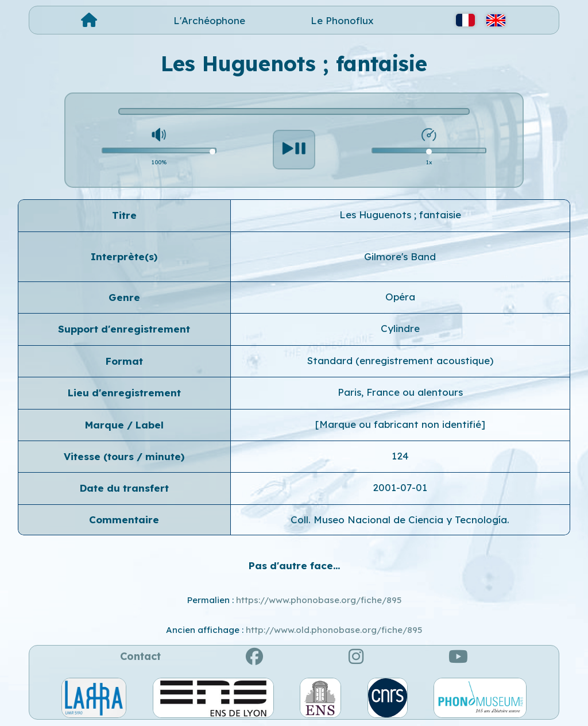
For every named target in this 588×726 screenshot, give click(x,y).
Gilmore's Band (400, 256)
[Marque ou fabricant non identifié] (400, 424)
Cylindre (400, 328)
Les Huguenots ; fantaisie (400, 215)
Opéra (400, 297)
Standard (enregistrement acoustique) (400, 360)
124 (400, 456)
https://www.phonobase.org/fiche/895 (319, 600)
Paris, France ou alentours (400, 392)
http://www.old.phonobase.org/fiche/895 (334, 630)
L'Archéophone (209, 20)
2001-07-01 (400, 487)
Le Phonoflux (342, 20)
